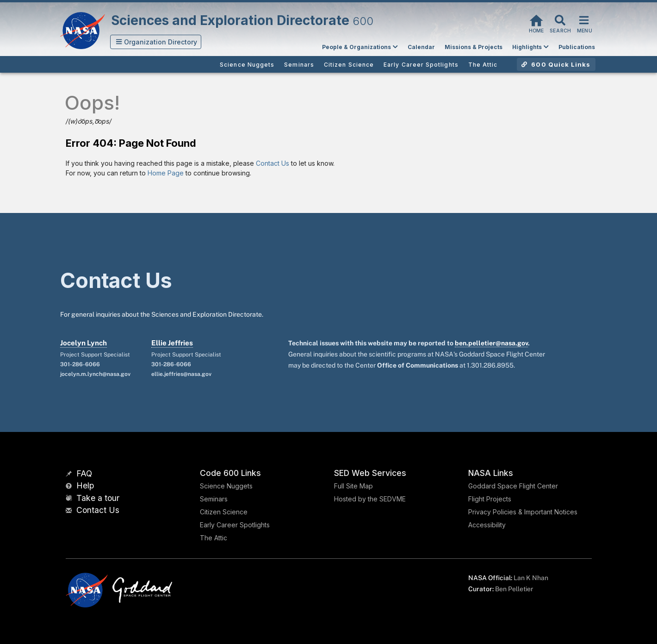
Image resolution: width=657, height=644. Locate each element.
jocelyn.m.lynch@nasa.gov (95, 374)
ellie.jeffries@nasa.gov (181, 374)
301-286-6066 (80, 364)
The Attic (214, 538)
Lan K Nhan (531, 578)
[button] (156, 42)
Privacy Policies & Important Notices (523, 512)
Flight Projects (490, 499)
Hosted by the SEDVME (370, 499)
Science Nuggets (226, 486)
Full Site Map (353, 486)
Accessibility (487, 525)
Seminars (214, 499)
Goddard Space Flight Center (513, 486)
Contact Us (273, 163)
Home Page (166, 173)
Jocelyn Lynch (84, 343)
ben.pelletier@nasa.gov (491, 343)
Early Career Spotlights (235, 525)
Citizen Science (224, 512)
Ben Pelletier (514, 589)
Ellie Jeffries (172, 343)
